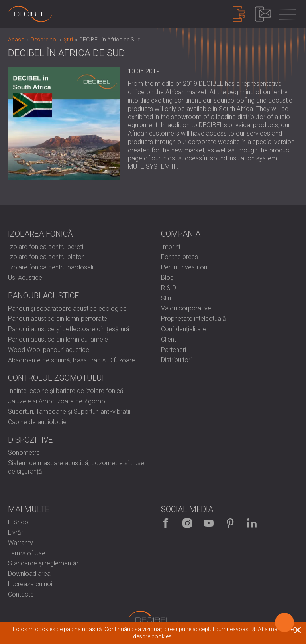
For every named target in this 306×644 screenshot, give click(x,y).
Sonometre (24, 453)
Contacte (21, 594)
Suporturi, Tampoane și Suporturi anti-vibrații (69, 412)
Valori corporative (186, 308)
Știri (166, 298)
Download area (29, 574)
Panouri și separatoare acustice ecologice (67, 309)
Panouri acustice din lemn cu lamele (58, 339)
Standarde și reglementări (44, 563)
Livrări (16, 532)
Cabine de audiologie (37, 422)
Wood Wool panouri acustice (49, 350)
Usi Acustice (25, 278)
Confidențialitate (184, 329)
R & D (169, 288)
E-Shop (18, 522)
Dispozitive (30, 440)
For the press (179, 257)
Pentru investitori (184, 267)
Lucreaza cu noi (30, 584)
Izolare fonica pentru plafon (46, 257)
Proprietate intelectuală (193, 319)
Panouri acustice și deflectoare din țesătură (69, 329)
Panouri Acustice (43, 296)
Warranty (21, 543)
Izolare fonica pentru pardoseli (51, 267)
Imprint (171, 247)
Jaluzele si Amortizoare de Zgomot (58, 401)
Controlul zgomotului (56, 378)
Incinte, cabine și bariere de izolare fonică (66, 391)
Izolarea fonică (40, 234)
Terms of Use (27, 553)
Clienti (169, 339)
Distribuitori (176, 360)
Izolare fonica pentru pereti (46, 247)
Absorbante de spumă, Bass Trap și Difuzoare (72, 360)
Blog (167, 278)
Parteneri (174, 350)
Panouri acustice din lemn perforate (58, 319)
